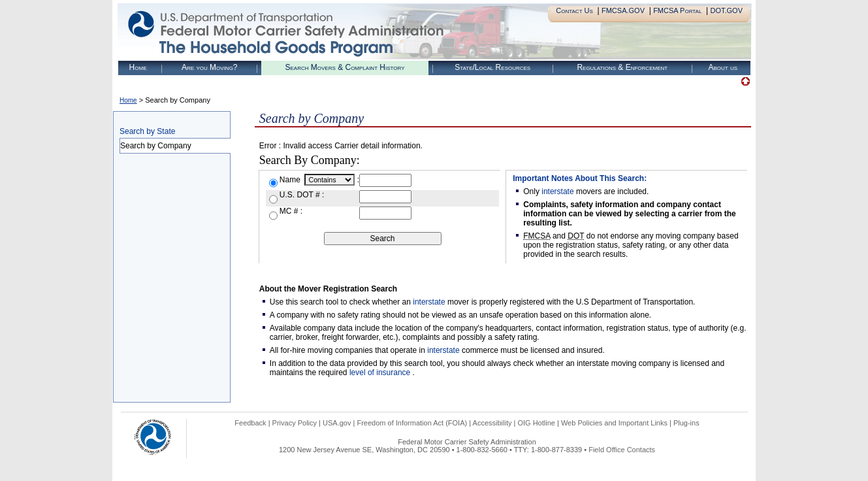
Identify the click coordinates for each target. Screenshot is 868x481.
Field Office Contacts (622, 450)
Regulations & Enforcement (622, 67)
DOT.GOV (726, 10)
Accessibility (492, 423)
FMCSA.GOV (623, 10)
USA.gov (337, 423)
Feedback (250, 423)
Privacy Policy (295, 423)
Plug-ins (686, 423)
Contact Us (574, 10)
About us (723, 67)
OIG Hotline (536, 423)
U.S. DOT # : (302, 195)
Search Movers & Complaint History (345, 67)
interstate (557, 191)
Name (291, 180)
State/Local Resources (492, 67)
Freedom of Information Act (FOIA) (412, 423)
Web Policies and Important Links (614, 423)
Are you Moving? (210, 67)
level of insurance (381, 373)
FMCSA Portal (677, 10)
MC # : (291, 211)
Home (138, 67)
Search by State (147, 131)
